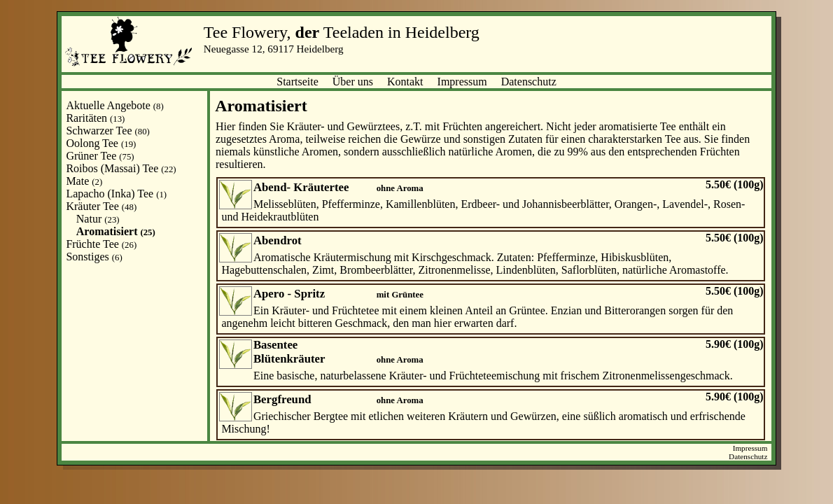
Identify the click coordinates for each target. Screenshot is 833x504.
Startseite (297, 82)
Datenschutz (529, 82)
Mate (84, 181)
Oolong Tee (101, 143)
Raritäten (95, 118)
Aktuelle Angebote (114, 105)
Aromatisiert (116, 231)
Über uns (353, 82)
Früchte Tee (101, 244)
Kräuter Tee (101, 206)
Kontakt (405, 82)
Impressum (462, 82)
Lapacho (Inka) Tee (116, 194)
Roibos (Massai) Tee (121, 168)
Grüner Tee (100, 156)
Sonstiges (94, 257)
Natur (98, 219)
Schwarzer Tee (107, 131)
